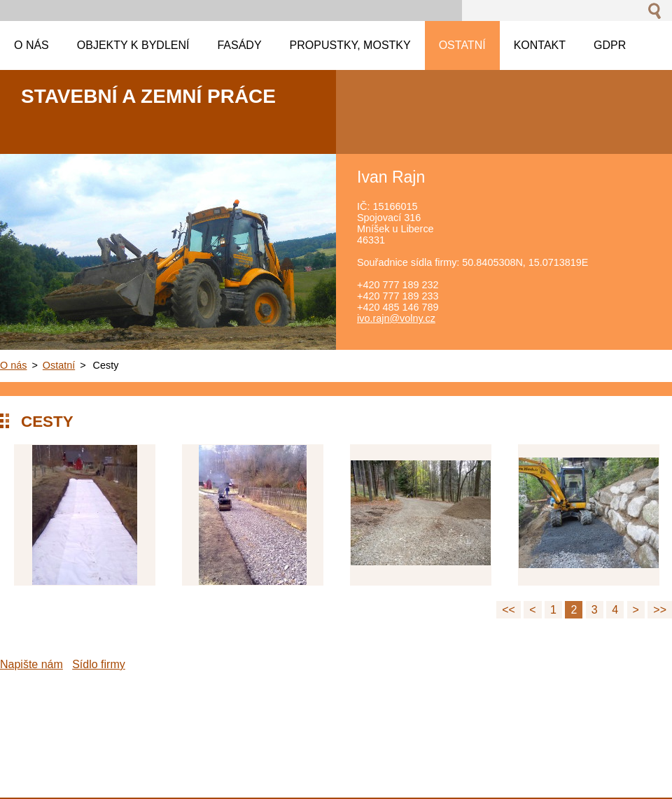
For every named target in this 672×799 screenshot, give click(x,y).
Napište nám (31, 664)
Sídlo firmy (99, 664)
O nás (13, 365)
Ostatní (59, 365)
